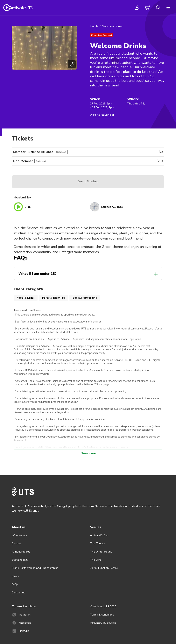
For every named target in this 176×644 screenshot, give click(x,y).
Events (94, 26)
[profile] (137, 8)
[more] (168, 8)
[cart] (148, 8)
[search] (158, 8)
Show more (88, 453)
